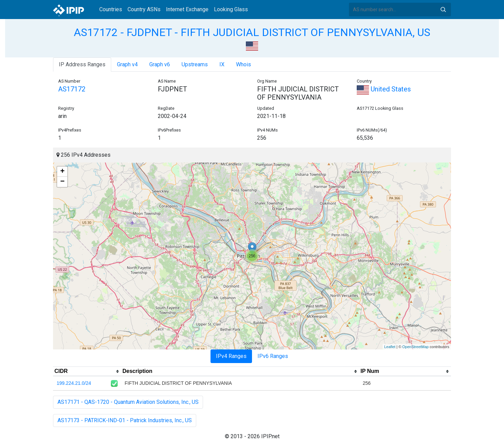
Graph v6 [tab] (160, 64)
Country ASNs (144, 9)
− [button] (62, 182)
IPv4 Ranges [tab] (231, 356)
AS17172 (72, 89)
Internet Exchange (187, 9)
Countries (111, 9)
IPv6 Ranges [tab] (273, 356)
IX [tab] (222, 64)
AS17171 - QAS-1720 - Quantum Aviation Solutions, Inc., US (128, 402)
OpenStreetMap (416, 347)
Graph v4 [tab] (127, 64)
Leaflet (390, 347)
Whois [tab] (243, 64)
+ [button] (62, 172)
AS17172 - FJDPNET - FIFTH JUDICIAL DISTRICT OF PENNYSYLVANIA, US (252, 32)
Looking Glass (231, 9)
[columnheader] (87, 372)
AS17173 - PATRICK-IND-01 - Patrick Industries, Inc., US (125, 420)
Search (443, 10)
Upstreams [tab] (195, 64)
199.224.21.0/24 (74, 383)
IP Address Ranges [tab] (82, 64)
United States (384, 89)
